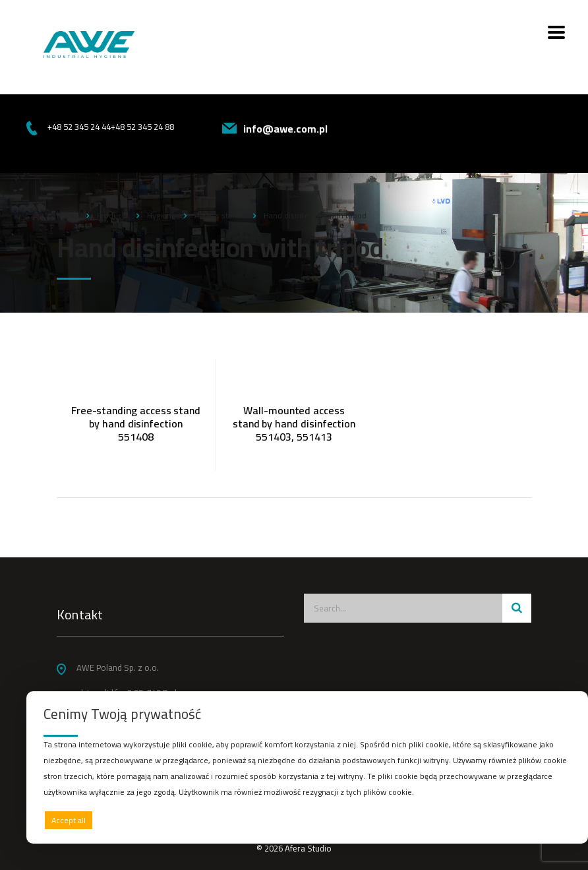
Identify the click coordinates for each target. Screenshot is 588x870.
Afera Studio (308, 848)
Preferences (543, 820)
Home (68, 215)
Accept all (69, 820)
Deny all (304, 820)
